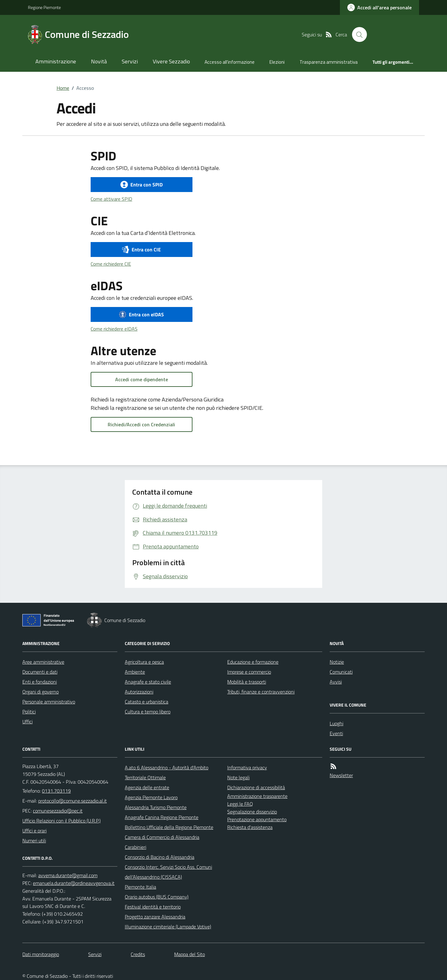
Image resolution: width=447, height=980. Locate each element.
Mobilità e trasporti (247, 682)
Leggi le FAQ (240, 804)
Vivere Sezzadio (171, 61)
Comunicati (341, 672)
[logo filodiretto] (397, 34)
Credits (138, 954)
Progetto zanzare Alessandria (155, 917)
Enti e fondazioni (40, 682)
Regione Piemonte (44, 7)
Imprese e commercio (249, 672)
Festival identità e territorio (153, 907)
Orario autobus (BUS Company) (157, 897)
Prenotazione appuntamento (257, 819)
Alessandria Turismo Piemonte (156, 807)
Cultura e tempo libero (148, 712)
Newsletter (341, 775)
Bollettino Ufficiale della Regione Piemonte (169, 827)
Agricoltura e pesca (144, 662)
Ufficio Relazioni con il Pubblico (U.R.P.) (61, 821)
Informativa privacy (247, 767)
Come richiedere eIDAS (114, 329)
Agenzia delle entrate (147, 787)
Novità (99, 61)
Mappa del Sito (190, 954)
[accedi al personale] (379, 7)
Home (63, 88)
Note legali (238, 777)
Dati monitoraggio (41, 954)
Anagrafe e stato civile (148, 682)
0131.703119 (56, 791)
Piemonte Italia (140, 887)
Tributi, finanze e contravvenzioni (261, 692)
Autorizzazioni (139, 692)
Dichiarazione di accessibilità (256, 787)
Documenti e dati (40, 672)
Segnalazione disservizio (252, 812)
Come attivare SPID (111, 199)
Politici (29, 712)
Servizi (130, 61)
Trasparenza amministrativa (329, 62)
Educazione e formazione (253, 662)
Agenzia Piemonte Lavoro (151, 797)
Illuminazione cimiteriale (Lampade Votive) (168, 927)
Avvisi (336, 682)
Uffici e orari (34, 831)
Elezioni (277, 62)
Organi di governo (41, 692)
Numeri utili (34, 840)
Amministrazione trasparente (257, 796)
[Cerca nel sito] (359, 34)
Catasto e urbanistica (147, 702)
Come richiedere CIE (111, 264)
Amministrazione (56, 61)
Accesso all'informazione (230, 62)
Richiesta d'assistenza (250, 827)
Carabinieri (135, 847)
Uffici (27, 721)
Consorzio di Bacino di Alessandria (160, 857)
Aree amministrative (43, 662)
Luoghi (336, 723)
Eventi (336, 733)
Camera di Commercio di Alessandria (162, 837)
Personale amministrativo (49, 702)
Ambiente (135, 672)
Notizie (337, 662)
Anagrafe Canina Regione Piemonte (162, 817)
